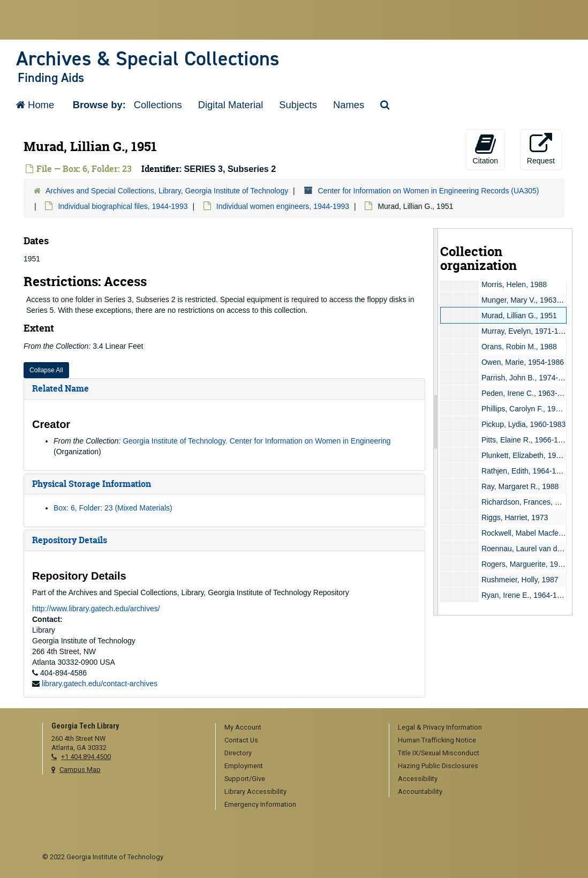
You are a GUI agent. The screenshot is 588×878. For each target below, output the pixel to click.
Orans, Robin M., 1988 (519, 347)
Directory (238, 753)
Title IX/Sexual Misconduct (439, 753)
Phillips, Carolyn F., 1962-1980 (532, 409)
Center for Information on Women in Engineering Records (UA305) (428, 191)
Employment (244, 766)
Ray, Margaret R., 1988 (520, 486)
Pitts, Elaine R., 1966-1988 (526, 440)
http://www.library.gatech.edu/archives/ (96, 609)
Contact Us (241, 740)
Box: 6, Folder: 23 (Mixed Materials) (113, 508)
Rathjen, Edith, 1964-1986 (525, 471)
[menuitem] (298, 728)
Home (35, 105)
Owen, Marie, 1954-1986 (523, 362)
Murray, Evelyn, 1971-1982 (526, 331)
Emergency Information (260, 804)
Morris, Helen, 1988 (514, 284)
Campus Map (80, 770)
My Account (243, 727)
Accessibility (418, 779)
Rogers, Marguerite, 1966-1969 (534, 564)
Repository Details (70, 540)
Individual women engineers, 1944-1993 (283, 206)
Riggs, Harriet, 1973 (515, 517)
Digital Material (231, 105)
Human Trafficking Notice (437, 740)
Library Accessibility (255, 791)
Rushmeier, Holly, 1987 (520, 580)
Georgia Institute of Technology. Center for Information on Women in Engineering (257, 441)
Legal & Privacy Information (440, 727)
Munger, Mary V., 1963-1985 (529, 300)
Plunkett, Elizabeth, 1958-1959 (533, 455)
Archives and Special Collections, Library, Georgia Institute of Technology (167, 191)
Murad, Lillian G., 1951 (519, 316)
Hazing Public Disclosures (438, 766)
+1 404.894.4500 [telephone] (86, 757)
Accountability (420, 791)
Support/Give (245, 779)
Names (349, 105)
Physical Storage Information (92, 484)
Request (541, 149)
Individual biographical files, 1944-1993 (123, 206)
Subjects (298, 105)
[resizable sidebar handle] (436, 422)
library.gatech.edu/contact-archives (100, 684)
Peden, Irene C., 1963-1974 (528, 393)
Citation (485, 149)
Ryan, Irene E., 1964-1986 (525, 595)
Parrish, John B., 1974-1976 (528, 378)
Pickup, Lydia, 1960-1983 (523, 424)
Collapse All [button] (46, 370)
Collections (158, 105)
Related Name (61, 388)
